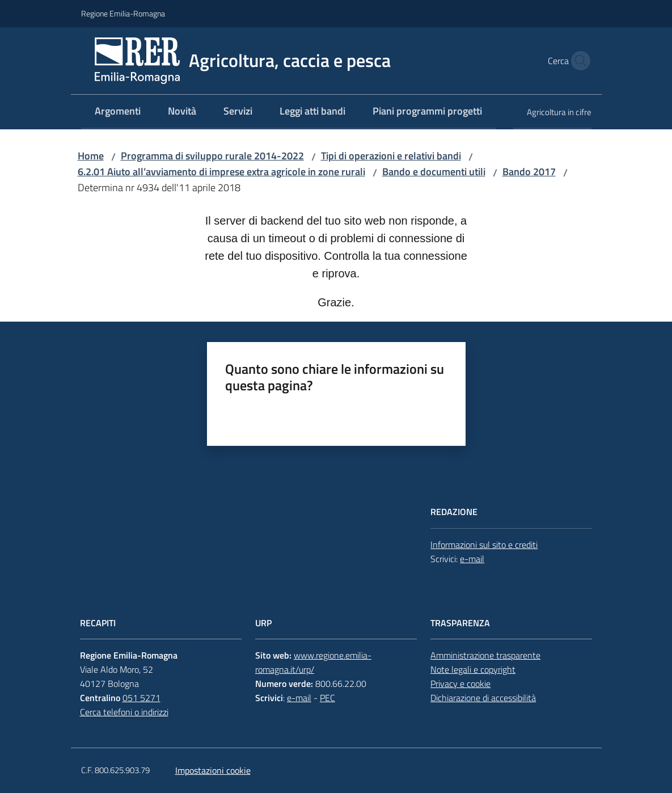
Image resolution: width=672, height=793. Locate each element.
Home (91, 156)
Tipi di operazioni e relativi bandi (391, 156)
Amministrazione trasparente (485, 655)
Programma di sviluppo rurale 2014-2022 (212, 156)
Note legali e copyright (473, 669)
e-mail (472, 559)
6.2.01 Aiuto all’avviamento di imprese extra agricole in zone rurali (221, 172)
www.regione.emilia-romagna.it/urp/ (313, 662)
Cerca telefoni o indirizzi (124, 712)
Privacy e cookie (460, 684)
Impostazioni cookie (213, 770)
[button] (578, 61)
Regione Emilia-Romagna (123, 13)
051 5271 (141, 698)
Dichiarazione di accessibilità (483, 698)
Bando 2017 (529, 172)
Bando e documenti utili (434, 172)
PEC (327, 698)
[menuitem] (118, 112)
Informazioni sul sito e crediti (484, 545)
